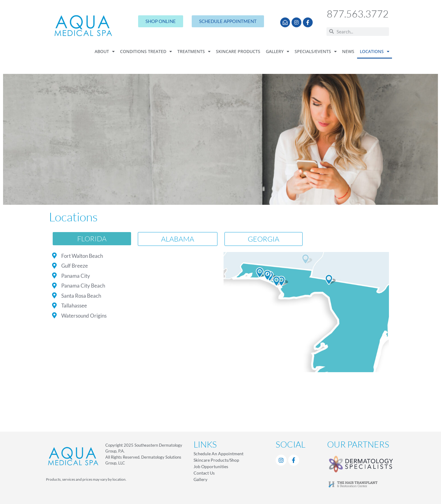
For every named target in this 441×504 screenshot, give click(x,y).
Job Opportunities (211, 466)
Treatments (194, 52)
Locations (375, 52)
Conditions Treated (146, 52)
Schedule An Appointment (219, 454)
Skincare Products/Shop (216, 460)
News (348, 52)
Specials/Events (316, 52)
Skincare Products (238, 52)
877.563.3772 (358, 14)
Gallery (277, 52)
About (105, 52)
